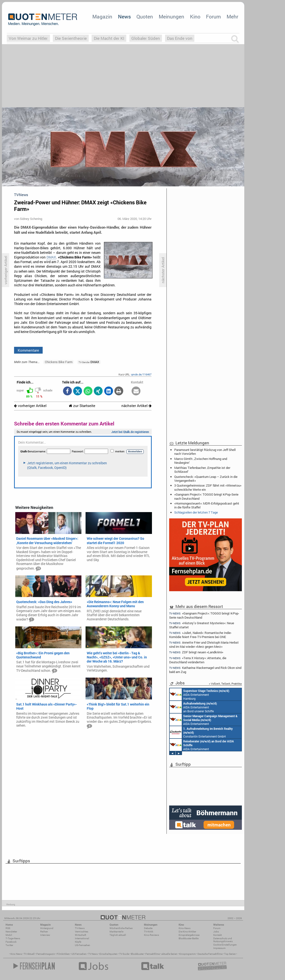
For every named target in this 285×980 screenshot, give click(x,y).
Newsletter (11, 932)
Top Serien (230, 954)
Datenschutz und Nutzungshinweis (223, 940)
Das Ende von (180, 38)
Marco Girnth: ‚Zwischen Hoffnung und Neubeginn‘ (201, 461)
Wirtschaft (80, 935)
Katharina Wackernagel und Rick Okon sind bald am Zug (205, 670)
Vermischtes (82, 932)
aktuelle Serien (169, 954)
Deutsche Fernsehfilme (210, 954)
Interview (45, 935)
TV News (93, 954)
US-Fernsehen (83, 945)
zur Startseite (82, 406)
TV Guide (124, 954)
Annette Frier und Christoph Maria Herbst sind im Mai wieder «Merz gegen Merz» (204, 644)
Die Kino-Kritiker (187, 932)
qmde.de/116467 (141, 374)
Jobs (216, 932)
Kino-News (185, 928)
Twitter (9, 945)
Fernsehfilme (153, 954)
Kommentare (28, 350)
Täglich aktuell (118, 935)
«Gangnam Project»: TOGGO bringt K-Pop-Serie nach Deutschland (206, 496)
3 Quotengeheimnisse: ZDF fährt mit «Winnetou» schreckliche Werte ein (208, 487)
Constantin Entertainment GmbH (201, 732)
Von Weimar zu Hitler (28, 38)
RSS (8, 928)
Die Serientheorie (71, 38)
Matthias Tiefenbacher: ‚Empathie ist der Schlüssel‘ (202, 470)
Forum (213, 17)
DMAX (51, 257)
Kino (195, 17)
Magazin (102, 17)
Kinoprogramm (187, 954)
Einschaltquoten (108, 954)
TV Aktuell (29, 954)
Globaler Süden (146, 38)
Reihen (44, 932)
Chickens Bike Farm (59, 362)
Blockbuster (137, 954)
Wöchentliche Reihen (121, 928)
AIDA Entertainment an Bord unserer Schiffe (193, 707)
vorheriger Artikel (30, 406)
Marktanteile (116, 932)
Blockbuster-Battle (189, 938)
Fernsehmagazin (46, 954)
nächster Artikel (136, 406)
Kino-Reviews (151, 935)
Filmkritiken (63, 954)
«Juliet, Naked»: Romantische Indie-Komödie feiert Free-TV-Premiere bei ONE (200, 635)
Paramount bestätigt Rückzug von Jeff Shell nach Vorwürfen (205, 452)
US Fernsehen (79, 954)
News (124, 17)
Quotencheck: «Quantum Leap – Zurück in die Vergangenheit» (206, 479)
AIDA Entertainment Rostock (204, 720)
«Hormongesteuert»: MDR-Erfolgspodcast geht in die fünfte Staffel (207, 505)
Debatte (148, 928)
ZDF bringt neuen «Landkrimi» (196, 652)
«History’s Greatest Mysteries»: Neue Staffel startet (202, 625)
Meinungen (171, 17)
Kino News (16, 954)
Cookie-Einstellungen (225, 945)
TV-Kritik (149, 932)
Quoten (145, 17)
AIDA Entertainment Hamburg (199, 694)
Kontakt (218, 935)
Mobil (9, 935)
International (82, 938)
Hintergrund (47, 928)
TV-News (80, 928)
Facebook (11, 942)
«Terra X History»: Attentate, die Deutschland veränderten (198, 660)
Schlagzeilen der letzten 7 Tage (196, 512)
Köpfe (78, 942)
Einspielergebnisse (189, 935)
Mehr (232, 17)
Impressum (219, 948)
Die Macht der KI (109, 38)
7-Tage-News (13, 938)
